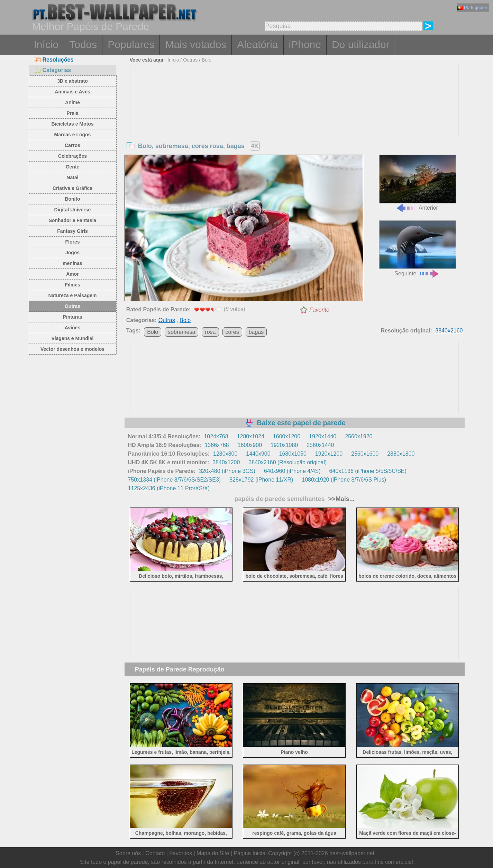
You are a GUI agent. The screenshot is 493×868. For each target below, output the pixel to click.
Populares (131, 44)
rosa (210, 332)
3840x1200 (226, 462)
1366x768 (217, 445)
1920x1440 (323, 436)
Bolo (207, 60)
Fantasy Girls (72, 231)
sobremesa (181, 332)
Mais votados (196, 44)
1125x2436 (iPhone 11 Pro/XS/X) (169, 488)
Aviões (72, 328)
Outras (72, 306)
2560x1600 (365, 454)
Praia (72, 113)
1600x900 (250, 445)
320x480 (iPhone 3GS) (227, 471)
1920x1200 (329, 454)
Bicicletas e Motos (72, 124)
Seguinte (418, 248)
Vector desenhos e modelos (72, 349)
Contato (155, 853)
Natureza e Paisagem (72, 295)
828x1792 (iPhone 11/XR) (261, 480)
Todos (83, 44)
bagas (256, 332)
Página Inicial (250, 853)
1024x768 (216, 436)
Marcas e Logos (73, 135)
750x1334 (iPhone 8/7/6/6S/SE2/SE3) (175, 480)
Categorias (53, 70)
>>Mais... (341, 499)
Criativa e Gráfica (72, 188)
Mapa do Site (213, 853)
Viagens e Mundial (73, 338)
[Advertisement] (294, 117)
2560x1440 (320, 445)
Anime (72, 102)
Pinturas (72, 317)
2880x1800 (401, 454)
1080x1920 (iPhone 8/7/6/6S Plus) (344, 480)
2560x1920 (359, 436)
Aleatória (257, 44)
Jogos (72, 253)
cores (232, 332)
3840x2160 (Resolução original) (287, 462)
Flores (72, 242)
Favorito (319, 310)
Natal (72, 177)
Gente (73, 167)
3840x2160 (449, 331)
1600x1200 (287, 436)
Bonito (72, 199)
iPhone (305, 44)
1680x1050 (293, 454)
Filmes (72, 285)
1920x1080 (284, 445)
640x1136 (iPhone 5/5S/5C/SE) (368, 471)
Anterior (418, 183)
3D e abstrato (72, 81)
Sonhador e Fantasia (73, 220)
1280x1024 (251, 436)
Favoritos (181, 853)
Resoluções (54, 60)
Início (46, 44)
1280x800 (225, 454)
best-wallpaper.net (352, 853)
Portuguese (472, 7)
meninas (72, 263)
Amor (72, 274)
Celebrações (72, 156)
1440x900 (258, 454)
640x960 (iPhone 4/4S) (292, 471)
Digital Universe (73, 210)
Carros (72, 145)
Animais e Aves (72, 92)
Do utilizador (361, 44)
